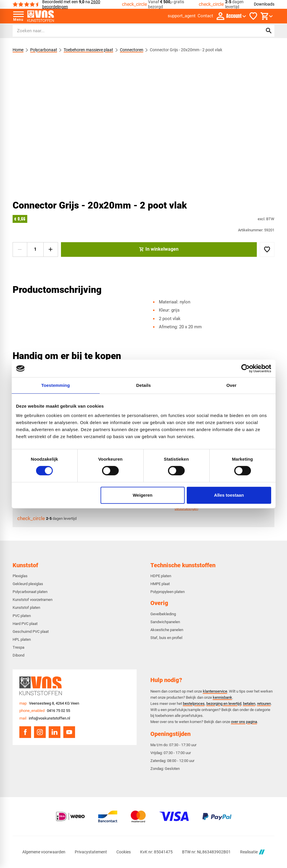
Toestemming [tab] (56, 385)
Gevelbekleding (163, 614)
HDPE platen (161, 576)
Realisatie (252, 852)
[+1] (51, 250)
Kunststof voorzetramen (33, 600)
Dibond (18, 655)
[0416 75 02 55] (45, 711)
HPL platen (22, 639)
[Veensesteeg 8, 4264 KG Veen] (49, 703)
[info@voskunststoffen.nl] (45, 718)
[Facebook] (25, 732)
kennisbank (223, 697)
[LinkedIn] (55, 732)
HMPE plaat (160, 584)
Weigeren (143, 495)
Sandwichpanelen (165, 622)
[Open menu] (18, 16)
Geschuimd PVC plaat (31, 632)
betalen (249, 704)
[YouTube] (69, 732)
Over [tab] (231, 385)
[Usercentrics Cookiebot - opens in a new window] (246, 368)
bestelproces (194, 704)
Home (18, 50)
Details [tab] (144, 385)
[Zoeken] (132, 31)
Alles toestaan (229, 495)
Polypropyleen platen (168, 592)
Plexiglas (20, 576)
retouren (264, 704)
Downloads (264, 4)
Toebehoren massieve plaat (88, 50)
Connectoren (131, 50)
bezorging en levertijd (224, 704)
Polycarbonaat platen (30, 592)
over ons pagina (244, 722)
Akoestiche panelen (167, 630)
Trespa (18, 647)
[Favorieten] (253, 16)
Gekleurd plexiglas (28, 584)
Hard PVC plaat (25, 624)
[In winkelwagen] (159, 250)
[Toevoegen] (267, 250)
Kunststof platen (26, 608)
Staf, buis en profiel (166, 638)
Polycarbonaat (43, 50)
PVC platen (22, 616)
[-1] (20, 250)
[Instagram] (40, 732)
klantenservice (215, 691)
